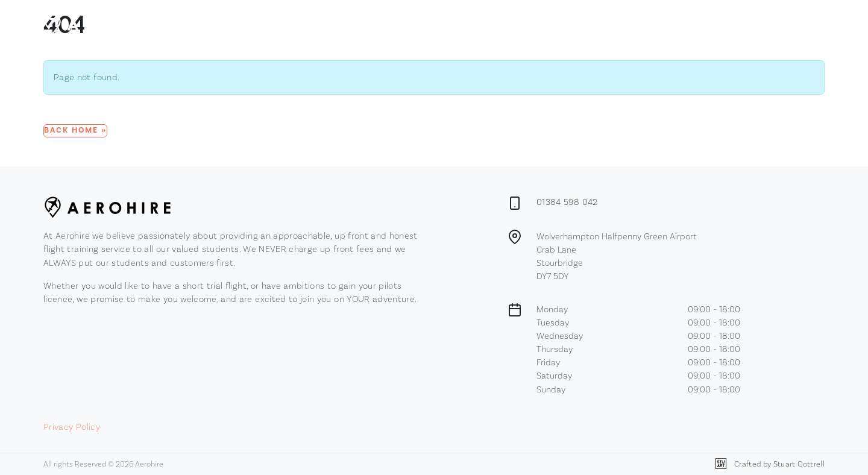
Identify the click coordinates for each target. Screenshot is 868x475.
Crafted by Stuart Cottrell (770, 464)
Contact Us (554, 23)
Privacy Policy (72, 426)
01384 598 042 (567, 202)
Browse (407, 24)
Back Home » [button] (75, 130)
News (509, 23)
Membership (464, 23)
